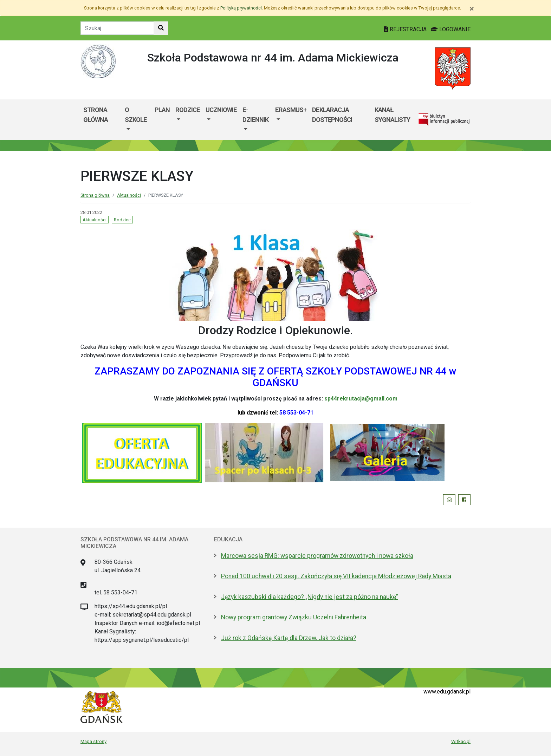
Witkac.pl (461, 741)
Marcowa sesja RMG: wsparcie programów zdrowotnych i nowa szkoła (317, 556)
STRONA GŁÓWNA (96, 115)
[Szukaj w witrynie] (161, 28)
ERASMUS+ (291, 110)
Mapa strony (93, 741)
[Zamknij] (472, 9)
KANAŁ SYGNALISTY (392, 115)
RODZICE (188, 110)
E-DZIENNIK (255, 115)
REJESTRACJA (406, 29)
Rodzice (122, 220)
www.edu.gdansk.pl (447, 692)
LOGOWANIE (451, 29)
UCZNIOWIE (221, 110)
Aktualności (129, 195)
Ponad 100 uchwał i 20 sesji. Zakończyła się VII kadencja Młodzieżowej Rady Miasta (336, 576)
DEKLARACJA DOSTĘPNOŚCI (332, 115)
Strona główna (95, 195)
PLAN (162, 110)
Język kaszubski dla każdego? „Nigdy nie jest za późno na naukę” (310, 597)
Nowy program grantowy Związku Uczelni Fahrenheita (294, 617)
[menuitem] (137, 120)
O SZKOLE (136, 115)
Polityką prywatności (241, 8)
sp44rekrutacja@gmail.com (361, 399)
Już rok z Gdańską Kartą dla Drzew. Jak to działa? (289, 638)
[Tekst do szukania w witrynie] (117, 28)
